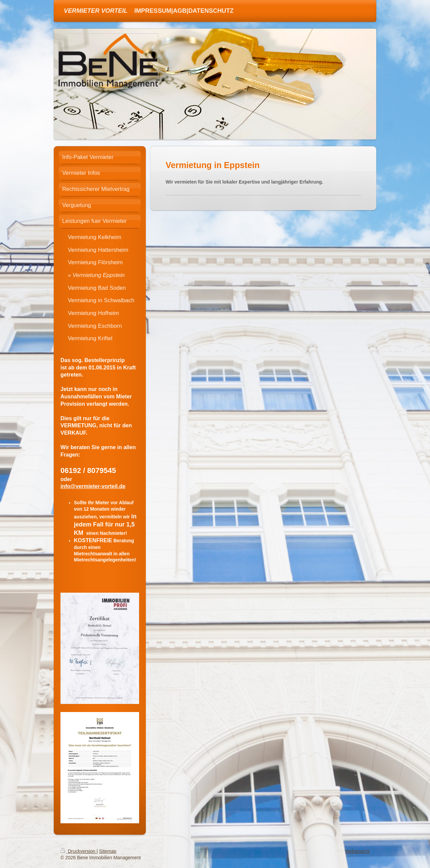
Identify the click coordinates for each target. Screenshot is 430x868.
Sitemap (108, 851)
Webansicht (357, 851)
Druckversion (78, 851)
